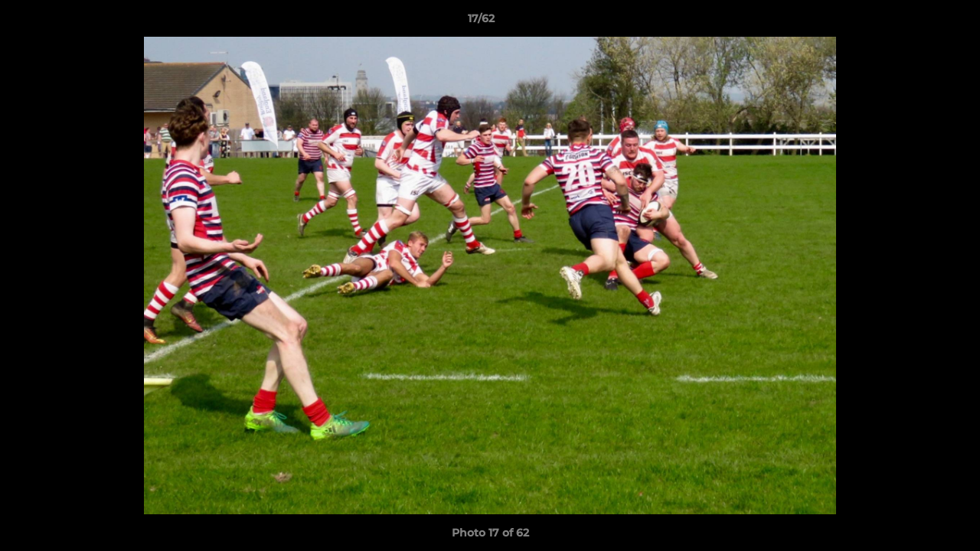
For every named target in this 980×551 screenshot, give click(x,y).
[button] (916, 22)
